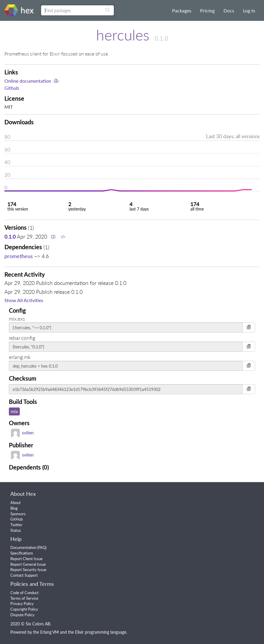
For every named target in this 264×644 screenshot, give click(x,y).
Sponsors (18, 514)
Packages (182, 10)
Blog (14, 508)
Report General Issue (28, 564)
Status (16, 530)
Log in (249, 10)
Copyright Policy (24, 609)
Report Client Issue (26, 559)
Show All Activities (24, 300)
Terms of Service (24, 598)
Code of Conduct (25, 593)
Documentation (23, 547)
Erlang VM (50, 632)
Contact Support (24, 575)
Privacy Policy (22, 604)
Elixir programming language (101, 632)
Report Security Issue (28, 570)
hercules (123, 35)
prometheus (19, 256)
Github (12, 88)
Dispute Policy (22, 615)
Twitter (16, 525)
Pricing (207, 10)
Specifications (22, 553)
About (16, 503)
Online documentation (28, 81)
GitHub (17, 519)
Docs (229, 10)
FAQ (42, 547)
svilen (22, 432)
